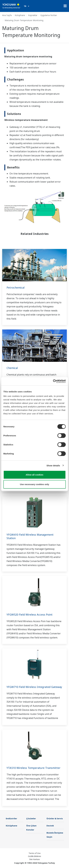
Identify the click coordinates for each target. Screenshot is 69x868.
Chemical (12, 368)
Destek (50, 826)
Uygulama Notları (49, 15)
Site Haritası (34, 859)
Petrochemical (16, 288)
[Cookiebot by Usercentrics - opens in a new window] (53, 381)
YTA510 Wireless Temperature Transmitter (33, 768)
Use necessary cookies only (34, 484)
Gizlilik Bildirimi (34, 856)
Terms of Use (35, 853)
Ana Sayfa (7, 15)
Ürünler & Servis (55, 818)
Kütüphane (20, 15)
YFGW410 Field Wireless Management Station (30, 536)
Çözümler (31, 818)
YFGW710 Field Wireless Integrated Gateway (34, 687)
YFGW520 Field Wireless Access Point (30, 615)
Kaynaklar (33, 15)
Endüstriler (11, 818)
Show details (53, 465)
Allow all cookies (34, 475)
